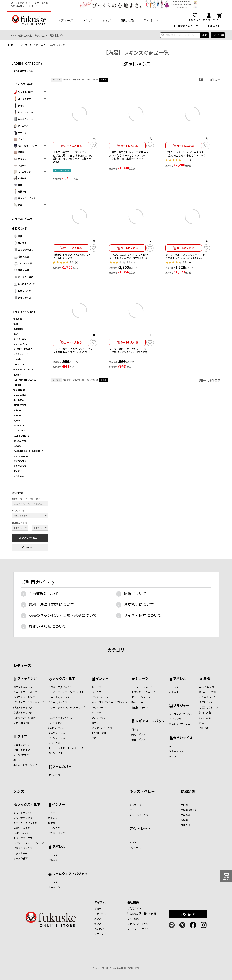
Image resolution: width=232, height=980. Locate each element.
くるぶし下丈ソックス (60, 687)
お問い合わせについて (47, 626)
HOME (11, 45)
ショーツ (20, 165)
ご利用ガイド (213, 26)
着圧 (18, 236)
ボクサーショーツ (141, 697)
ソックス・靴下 (64, 679)
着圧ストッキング (23, 687)
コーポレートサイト (138, 929)
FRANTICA (19, 364)
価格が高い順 (92, 79)
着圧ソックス (55, 753)
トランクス (54, 828)
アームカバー (22, 126)
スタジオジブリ (21, 466)
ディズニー (19, 471)
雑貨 (18, 185)
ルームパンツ (55, 887)
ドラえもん (19, 476)
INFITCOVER (20, 405)
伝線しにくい (22, 291)
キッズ (107, 20)
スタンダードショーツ (143, 692)
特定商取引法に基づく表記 (142, 913)
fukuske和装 (20, 395)
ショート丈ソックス (59, 697)
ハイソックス (55, 723)
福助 (16, 324)
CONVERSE (19, 430)
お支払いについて (139, 604)
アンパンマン (20, 461)
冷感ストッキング (23, 712)
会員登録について (44, 593)
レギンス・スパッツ (25, 112)
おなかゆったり (23, 250)
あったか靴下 (20, 858)
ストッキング (22, 99)
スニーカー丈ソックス (60, 718)
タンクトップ (99, 718)
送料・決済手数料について (51, 604)
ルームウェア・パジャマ (70, 874)
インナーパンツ (100, 697)
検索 (204, 35)
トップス (96, 687)
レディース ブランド (27, 45)
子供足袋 (185, 815)
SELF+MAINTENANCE (25, 380)
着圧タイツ (19, 760)
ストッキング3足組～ (25, 718)
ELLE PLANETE (21, 436)
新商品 (98, 908)
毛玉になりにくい (24, 284)
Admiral (18, 415)
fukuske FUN (20, 344)
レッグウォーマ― (24, 119)
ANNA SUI (19, 425)
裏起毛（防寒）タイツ (25, 765)
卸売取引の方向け (188, 26)
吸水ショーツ (138, 702)
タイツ (19, 106)
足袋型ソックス (57, 733)
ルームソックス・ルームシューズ (66, 748)
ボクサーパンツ (57, 833)
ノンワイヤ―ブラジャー (182, 714)
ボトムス (96, 692)
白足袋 (184, 805)
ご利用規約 (133, 919)
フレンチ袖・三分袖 (102, 728)
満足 (43, 45)
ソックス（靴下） (24, 92)
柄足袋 (184, 820)
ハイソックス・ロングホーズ (29, 843)
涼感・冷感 (21, 270)
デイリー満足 (20, 339)
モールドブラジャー (180, 724)
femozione (19, 390)
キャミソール (99, 707)
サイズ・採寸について (142, 615)
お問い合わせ (188, 914)
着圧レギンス (138, 739)
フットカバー (55, 743)
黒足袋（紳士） (189, 810)
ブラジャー (21, 159)
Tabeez (17, 385)
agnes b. (18, 420)
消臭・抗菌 (21, 256)
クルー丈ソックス (58, 702)
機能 (206, 679)
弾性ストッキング (23, 707)
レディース (65, 20)
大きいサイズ (22, 298)
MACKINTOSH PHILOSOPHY (28, 451)
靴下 (132, 810)
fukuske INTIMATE (23, 369)
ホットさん (19, 400)
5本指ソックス (56, 728)
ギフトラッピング (24, 198)
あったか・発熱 (23, 277)
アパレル (20, 178)
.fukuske (18, 329)
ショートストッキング (25, 692)
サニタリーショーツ (142, 687)
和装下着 (20, 191)
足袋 (18, 205)
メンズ (88, 20)
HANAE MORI (20, 441)
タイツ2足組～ (21, 755)
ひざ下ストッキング (24, 697)
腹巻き (19, 152)
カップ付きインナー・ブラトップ (109, 702)
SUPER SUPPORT (23, 349)
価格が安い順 (79, 79)
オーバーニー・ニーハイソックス (66, 692)
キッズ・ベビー (142, 791)
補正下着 (20, 243)
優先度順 (67, 79)
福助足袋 (127, 20)
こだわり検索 (218, 35)
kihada (17, 359)
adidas (17, 410)
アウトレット (153, 20)
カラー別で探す (22, 723)
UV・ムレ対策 (23, 263)
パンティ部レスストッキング (29, 702)
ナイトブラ (175, 719)
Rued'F (17, 375)
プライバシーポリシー (139, 924)
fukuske (18, 319)
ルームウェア (22, 172)
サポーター (21, 133)
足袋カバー (187, 825)
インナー (20, 139)
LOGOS (17, 446)
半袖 (94, 738)
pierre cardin (21, 456)
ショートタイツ (22, 750)
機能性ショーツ (140, 707)
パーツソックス (57, 738)
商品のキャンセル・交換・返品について (63, 615)
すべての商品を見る (23, 71)
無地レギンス (138, 734)
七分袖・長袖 (99, 733)
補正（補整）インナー (26, 146)
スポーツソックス (23, 838)
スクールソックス (139, 815)
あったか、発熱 (207, 692)
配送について (135, 593)
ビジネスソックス (23, 848)
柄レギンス (137, 729)
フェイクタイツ (22, 745)
